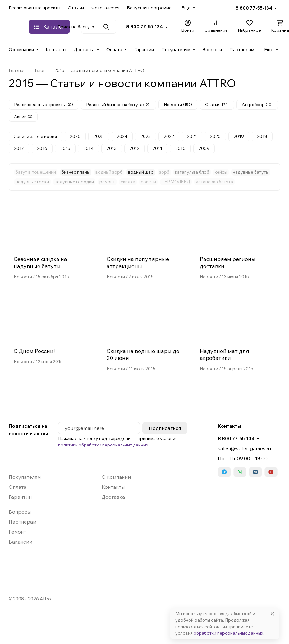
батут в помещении (36, 172)
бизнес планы (76, 172)
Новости (178, 105)
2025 (99, 136)
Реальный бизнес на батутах (118, 105)
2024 (122, 136)
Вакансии (21, 542)
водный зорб (109, 172)
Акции (23, 117)
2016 (42, 148)
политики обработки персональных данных (103, 445)
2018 (262, 136)
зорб (164, 172)
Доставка (84, 50)
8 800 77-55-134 (254, 8)
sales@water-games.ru (244, 448)
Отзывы (76, 8)
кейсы (221, 172)
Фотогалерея (105, 8)
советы (148, 182)
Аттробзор (257, 105)
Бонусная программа (149, 8)
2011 (157, 148)
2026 (75, 136)
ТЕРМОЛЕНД (176, 182)
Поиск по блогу (74, 27)
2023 (146, 136)
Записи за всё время (35, 136)
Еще (186, 8)
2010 (180, 148)
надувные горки (32, 182)
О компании (21, 50)
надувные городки (74, 182)
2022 (169, 136)
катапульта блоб (192, 172)
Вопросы (212, 50)
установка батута (214, 182)
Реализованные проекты (34, 8)
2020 (215, 136)
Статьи (217, 105)
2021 (192, 136)
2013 (112, 148)
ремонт (107, 182)
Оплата (114, 50)
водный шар (141, 172)
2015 (65, 148)
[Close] (272, 614)
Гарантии (144, 50)
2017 (19, 148)
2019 (239, 136)
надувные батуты (251, 172)
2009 (204, 148)
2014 (88, 148)
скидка (128, 182)
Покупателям (176, 50)
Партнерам (242, 50)
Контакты (56, 50)
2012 (135, 148)
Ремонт (17, 532)
